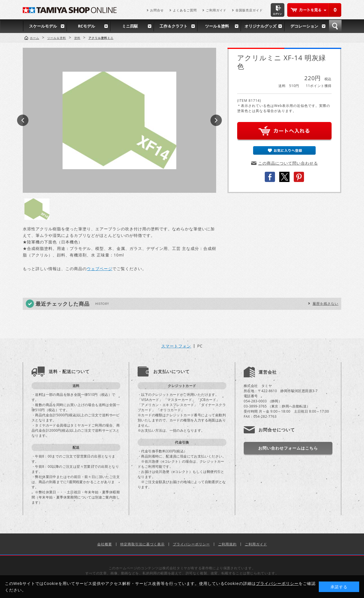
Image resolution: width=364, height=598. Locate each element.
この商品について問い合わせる (288, 163)
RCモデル (86, 26)
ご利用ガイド (216, 10)
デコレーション (304, 26)
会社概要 (105, 544)
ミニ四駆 (130, 26)
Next (216, 120)
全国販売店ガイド (249, 10)
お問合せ (157, 10)
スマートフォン (176, 346)
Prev (23, 120)
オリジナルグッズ (260, 26)
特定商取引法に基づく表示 (142, 544)
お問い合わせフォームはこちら (288, 448)
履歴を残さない (325, 304)
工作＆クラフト (173, 26)
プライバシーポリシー (191, 544)
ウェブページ (100, 269)
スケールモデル (43, 26)
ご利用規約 (227, 544)
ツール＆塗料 (217, 26)
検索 (335, 26)
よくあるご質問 (185, 10)
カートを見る (314, 10)
